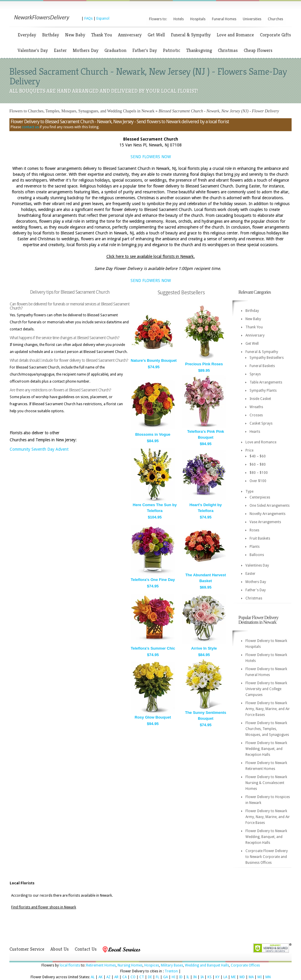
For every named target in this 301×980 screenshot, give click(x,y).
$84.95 (153, 441)
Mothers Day (86, 50)
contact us (30, 127)
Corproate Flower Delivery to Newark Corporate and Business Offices (267, 857)
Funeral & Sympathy (191, 35)
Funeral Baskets (262, 366)
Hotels (179, 19)
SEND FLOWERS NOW (151, 157)
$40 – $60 (258, 456)
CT (142, 977)
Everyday (27, 35)
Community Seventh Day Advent (39, 449)
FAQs (88, 18)
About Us (60, 949)
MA (251, 977)
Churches (275, 19)
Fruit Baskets (260, 538)
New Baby (75, 35)
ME (233, 977)
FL (158, 977)
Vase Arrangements (265, 522)
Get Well (156, 35)
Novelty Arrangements (267, 514)
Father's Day (145, 50)
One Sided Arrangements (270, 506)
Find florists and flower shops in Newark (44, 907)
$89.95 (204, 370)
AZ (108, 977)
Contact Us (86, 949)
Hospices (152, 965)
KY (218, 977)
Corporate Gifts (275, 35)
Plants (255, 547)
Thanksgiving (199, 50)
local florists (70, 965)
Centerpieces (260, 497)
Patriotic (172, 50)
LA (225, 977)
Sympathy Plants (263, 391)
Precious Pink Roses (204, 364)
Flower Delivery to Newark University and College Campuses (266, 689)
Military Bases (172, 965)
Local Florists (22, 883)
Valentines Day (257, 565)
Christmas (228, 50)
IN (195, 977)
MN (268, 977)
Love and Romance (235, 35)
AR (116, 977)
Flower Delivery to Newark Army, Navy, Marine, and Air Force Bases (268, 709)
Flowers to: (158, 19)
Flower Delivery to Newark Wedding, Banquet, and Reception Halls (266, 749)
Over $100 (258, 481)
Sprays (255, 374)
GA (165, 977)
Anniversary (130, 35)
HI (173, 977)
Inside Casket (260, 399)
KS (210, 977)
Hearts (255, 432)
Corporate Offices (245, 965)
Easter (60, 50)
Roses (254, 530)
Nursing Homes (130, 965)
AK (101, 977)
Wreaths (256, 407)
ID (181, 977)
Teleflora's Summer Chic (153, 648)
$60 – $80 (258, 464)
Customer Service (27, 949)
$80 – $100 (259, 473)
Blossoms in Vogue (153, 434)
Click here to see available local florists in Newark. (151, 256)
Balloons (257, 555)
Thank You (102, 35)
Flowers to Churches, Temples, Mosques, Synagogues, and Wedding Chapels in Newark (82, 111)
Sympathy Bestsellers (267, 358)
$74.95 (154, 367)
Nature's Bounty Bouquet (154, 360)
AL (93, 977)
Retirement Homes (101, 965)
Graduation (115, 50)
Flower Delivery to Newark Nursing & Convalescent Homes (266, 783)
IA (202, 977)
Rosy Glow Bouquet (153, 717)
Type (249, 491)
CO (133, 977)
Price (249, 450)
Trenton (171, 971)
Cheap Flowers (258, 50)
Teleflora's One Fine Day (153, 580)
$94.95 (206, 444)
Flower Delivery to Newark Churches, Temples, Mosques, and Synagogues (267, 729)
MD (242, 977)
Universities (252, 19)
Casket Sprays (261, 423)
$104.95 (155, 517)
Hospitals (198, 19)
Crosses (256, 415)
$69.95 (206, 587)
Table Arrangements (266, 382)
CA (124, 977)
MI (260, 977)
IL (188, 977)
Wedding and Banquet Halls (207, 965)
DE (150, 977)
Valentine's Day (33, 50)
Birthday (51, 35)
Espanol (103, 18)
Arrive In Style (204, 648)
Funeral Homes (224, 19)
